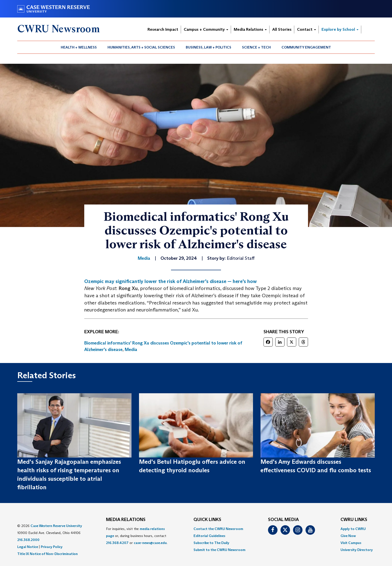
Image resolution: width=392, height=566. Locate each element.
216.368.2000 (28, 540)
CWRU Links (354, 520)
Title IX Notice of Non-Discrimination (47, 554)
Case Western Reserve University (56, 526)
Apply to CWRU (353, 529)
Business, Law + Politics (208, 47)
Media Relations (250, 29)
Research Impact (163, 29)
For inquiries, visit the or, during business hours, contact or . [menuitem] (137, 536)
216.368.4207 (117, 543)
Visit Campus (351, 543)
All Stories (282, 29)
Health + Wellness (79, 47)
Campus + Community (206, 29)
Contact (306, 29)
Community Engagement (306, 47)
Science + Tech (256, 47)
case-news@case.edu (150, 543)
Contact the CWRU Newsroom (218, 529)
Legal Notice (28, 547)
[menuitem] (79, 47)
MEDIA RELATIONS (126, 520)
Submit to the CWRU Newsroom (219, 550)
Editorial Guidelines (209, 536)
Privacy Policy (52, 547)
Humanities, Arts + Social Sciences (141, 47)
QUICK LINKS (207, 520)
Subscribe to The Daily (211, 543)
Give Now (348, 536)
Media (131, 349)
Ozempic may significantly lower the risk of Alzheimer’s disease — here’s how (170, 281)
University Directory (357, 550)
